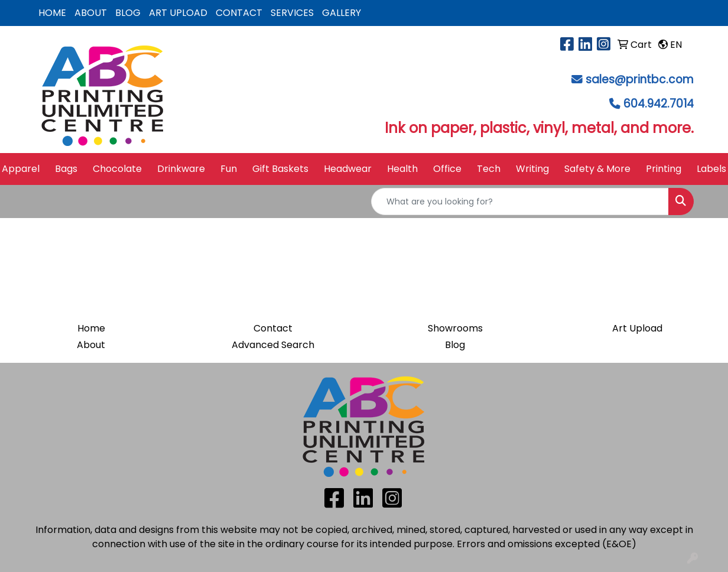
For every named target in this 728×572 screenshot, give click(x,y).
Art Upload (637, 328)
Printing (664, 169)
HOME (52, 13)
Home (91, 328)
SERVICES (292, 13)
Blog (455, 345)
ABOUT (91, 13)
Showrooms (455, 328)
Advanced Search (273, 345)
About (91, 345)
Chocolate (117, 169)
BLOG (128, 13)
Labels (711, 169)
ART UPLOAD (178, 13)
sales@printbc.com (640, 79)
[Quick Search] (520, 201)
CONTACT (239, 13)
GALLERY (342, 13)
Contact (273, 328)
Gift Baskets (280, 169)
